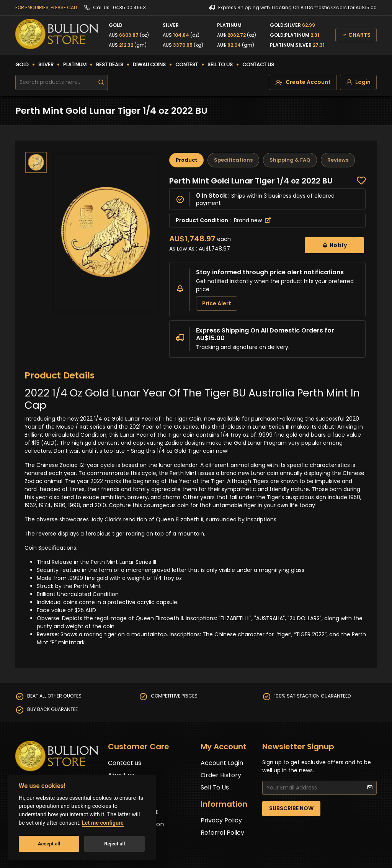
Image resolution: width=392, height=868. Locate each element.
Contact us (125, 763)
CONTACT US (258, 65)
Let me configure (103, 823)
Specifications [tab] (233, 160)
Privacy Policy (221, 820)
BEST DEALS (110, 65)
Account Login (222, 763)
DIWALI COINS (149, 65)
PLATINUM (75, 65)
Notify (334, 245)
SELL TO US (220, 65)
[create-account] (303, 82)
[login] (358, 82)
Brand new (252, 220)
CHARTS (356, 35)
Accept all (49, 844)
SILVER (46, 65)
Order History (221, 775)
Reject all (114, 844)
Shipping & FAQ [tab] (290, 160)
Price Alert (217, 303)
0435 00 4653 (129, 7)
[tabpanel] (267, 267)
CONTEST (187, 65)
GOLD (22, 65)
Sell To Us (215, 787)
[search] (101, 82)
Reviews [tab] (338, 160)
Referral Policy (222, 833)
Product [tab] (186, 160)
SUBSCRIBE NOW (291, 808)
